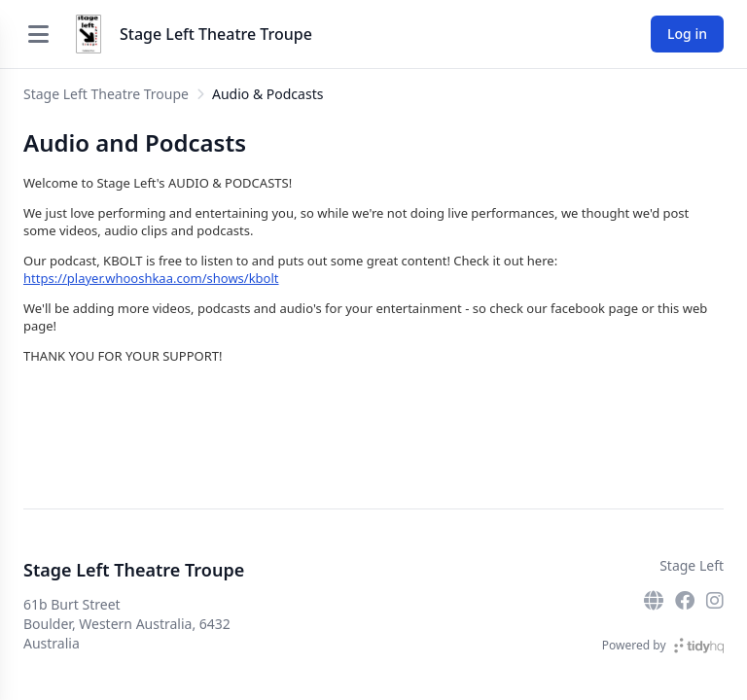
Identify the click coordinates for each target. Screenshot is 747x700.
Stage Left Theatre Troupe (216, 34)
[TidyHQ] (699, 646)
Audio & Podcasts (267, 94)
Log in (687, 34)
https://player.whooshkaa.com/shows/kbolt (151, 278)
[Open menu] (38, 34)
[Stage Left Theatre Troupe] (89, 34)
